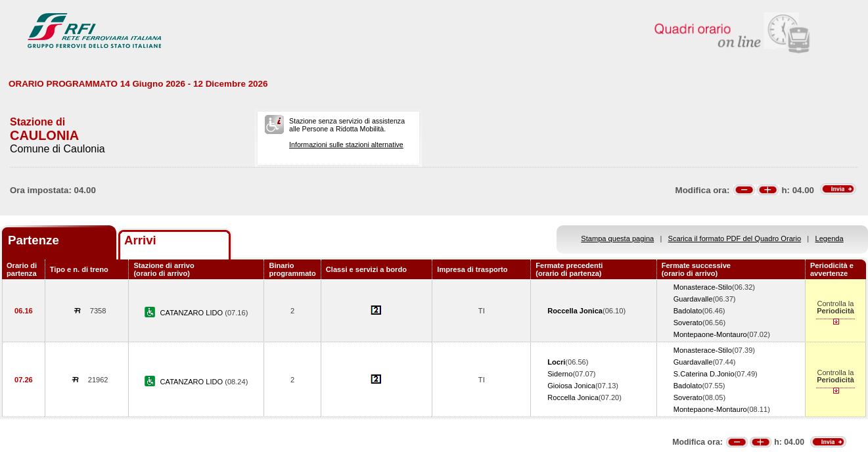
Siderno (560, 374)
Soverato (688, 323)
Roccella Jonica (573, 397)
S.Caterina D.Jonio (704, 374)
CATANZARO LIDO (193, 313)
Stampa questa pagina (617, 238)
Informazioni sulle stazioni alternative (346, 145)
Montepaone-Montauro (710, 334)
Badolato (688, 311)
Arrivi (140, 240)
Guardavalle (693, 299)
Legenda (830, 238)
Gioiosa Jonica (571, 386)
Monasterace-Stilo (703, 287)
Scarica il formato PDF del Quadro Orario (735, 238)
